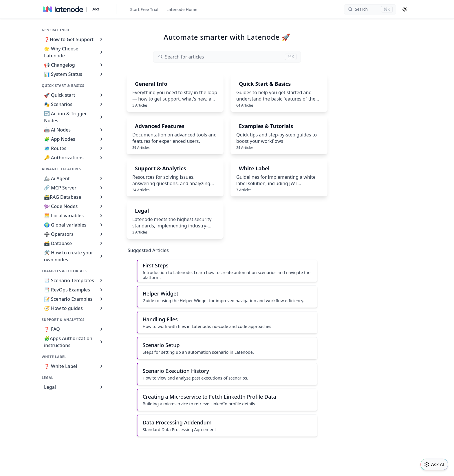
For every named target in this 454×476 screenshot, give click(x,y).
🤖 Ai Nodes (74, 130)
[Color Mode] (405, 9)
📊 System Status (74, 74)
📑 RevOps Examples (74, 290)
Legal (74, 387)
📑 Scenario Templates (74, 280)
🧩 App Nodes (74, 139)
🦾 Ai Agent (74, 178)
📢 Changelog (74, 65)
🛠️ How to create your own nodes (74, 256)
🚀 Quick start (74, 95)
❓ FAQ (74, 329)
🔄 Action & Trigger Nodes (74, 117)
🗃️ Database (74, 243)
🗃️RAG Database (74, 197)
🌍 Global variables (74, 225)
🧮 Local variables (74, 216)
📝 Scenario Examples (74, 299)
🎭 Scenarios (74, 104)
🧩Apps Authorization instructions (74, 342)
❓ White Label (74, 366)
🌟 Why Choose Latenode (74, 52)
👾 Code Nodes (74, 206)
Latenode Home (182, 9)
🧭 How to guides (74, 308)
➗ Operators (74, 234)
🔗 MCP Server (74, 188)
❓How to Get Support (74, 39)
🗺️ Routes (74, 148)
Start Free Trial (144, 9)
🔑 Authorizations (74, 158)
